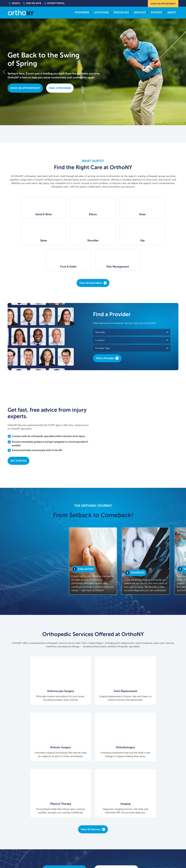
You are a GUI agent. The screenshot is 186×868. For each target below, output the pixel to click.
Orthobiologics (35, 718)
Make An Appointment (163, 4)
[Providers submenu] (91, 13)
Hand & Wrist (27, 214)
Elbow (71, 214)
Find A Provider (60, 88)
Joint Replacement (93, 662)
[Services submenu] (147, 13)
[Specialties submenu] (130, 13)
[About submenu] (178, 13)
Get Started (18, 435)
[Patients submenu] (164, 13)
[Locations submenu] (110, 13)
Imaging (151, 718)
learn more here (171, 851)
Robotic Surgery (151, 662)
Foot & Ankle (115, 240)
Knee (115, 214)
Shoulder (27, 240)
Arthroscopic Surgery (35, 662)
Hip (71, 240)
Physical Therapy (93, 718)
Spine (159, 214)
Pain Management (159, 240)
